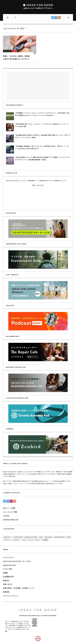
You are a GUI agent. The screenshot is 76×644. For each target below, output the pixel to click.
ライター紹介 (8, 569)
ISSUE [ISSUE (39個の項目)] (41, 537)
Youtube (6, 516)
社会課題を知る (9, 577)
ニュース (14, 51)
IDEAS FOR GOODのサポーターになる (17, 561)
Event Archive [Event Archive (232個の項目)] (18, 537)
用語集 (5, 573)
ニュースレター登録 (10, 512)
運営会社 (6, 581)
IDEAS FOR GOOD (38, 610)
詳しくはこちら (38, 185)
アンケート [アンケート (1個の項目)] (7, 540)
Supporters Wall (9, 565)
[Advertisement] (38, 85)
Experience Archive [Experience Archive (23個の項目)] (31, 537)
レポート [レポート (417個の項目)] (38, 540)
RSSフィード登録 (9, 508)
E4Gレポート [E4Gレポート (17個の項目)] (8, 537)
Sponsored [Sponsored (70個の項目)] (48, 537)
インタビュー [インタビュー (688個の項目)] (16, 540)
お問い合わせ (8, 584)
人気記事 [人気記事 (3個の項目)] (45, 540)
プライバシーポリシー (11, 596)
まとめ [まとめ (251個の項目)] (69, 537)
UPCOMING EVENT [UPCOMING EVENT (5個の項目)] (59, 537)
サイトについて (9, 558)
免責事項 (6, 592)
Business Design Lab (11, 520)
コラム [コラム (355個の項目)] (24, 540)
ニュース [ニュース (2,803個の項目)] (31, 540)
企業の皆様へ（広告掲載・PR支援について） (19, 588)
